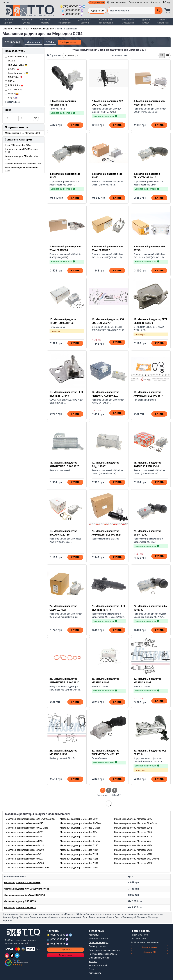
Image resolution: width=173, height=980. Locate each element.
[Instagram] (7, 955)
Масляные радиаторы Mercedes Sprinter (80, 841)
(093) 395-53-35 (69, 6)
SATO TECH (13, 89)
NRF (11, 81)
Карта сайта (95, 973)
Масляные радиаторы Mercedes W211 (25, 854)
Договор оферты (97, 946)
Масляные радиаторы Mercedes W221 (25, 859)
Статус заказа (97, 2)
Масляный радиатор (22, 882)
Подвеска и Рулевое (26, 21)
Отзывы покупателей (100, 958)
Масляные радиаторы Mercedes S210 (24, 836)
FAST (10, 61)
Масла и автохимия (164, 21)
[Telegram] (17, 955)
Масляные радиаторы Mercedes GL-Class (80, 823)
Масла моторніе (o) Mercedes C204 (22, 133)
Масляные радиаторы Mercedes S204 (79, 832)
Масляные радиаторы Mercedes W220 (133, 854)
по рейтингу (71, 56)
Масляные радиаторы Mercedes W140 (79, 845)
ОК (35, 118)
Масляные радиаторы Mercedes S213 (24, 841)
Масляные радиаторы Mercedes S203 (24, 832)
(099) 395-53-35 (71, 14)
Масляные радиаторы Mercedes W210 (133, 850)
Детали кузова (147, 21)
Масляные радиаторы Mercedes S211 (79, 836)
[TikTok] (12, 955)
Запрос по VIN (150, 952)
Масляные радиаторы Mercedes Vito (133, 841)
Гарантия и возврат (138, 2)
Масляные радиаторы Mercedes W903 (25, 863)
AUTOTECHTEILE (16, 56)
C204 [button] (50, 42)
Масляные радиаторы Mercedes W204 (79, 850)
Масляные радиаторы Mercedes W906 (133, 863)
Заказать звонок (150, 947)
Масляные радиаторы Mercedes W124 (25, 845)
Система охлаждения (65, 21)
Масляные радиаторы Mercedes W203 (25, 850)
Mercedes (17, 29)
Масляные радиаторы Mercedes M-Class (80, 828)
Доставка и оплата (117, 2)
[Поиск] (159, 11)
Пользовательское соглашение (105, 950)
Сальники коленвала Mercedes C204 (23, 163)
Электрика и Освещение (129, 21)
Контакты (155, 2)
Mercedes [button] (33, 42)
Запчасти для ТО (8, 21)
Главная (6, 29)
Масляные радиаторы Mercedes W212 (79, 854)
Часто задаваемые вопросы (103, 954)
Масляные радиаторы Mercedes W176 (133, 845)
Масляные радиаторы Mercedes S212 (133, 836)
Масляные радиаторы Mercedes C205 (133, 819)
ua (4, 2)
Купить (75, 125)
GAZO (12, 69)
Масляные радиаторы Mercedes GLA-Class (136, 823)
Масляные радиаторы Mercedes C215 (24, 823)
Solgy (12, 94)
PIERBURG (14, 85)
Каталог (93, 961)
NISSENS (15, 77)
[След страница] (115, 790)
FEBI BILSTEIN (18, 65)
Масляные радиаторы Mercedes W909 (79, 867)
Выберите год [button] (69, 42)
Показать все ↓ (13, 102)
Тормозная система (45, 21)
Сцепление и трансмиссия (106, 21)
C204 (27, 29)
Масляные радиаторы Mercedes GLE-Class (27, 828)
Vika (11, 98)
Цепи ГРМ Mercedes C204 (18, 145)
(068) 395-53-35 (71, 10)
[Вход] (166, 2)
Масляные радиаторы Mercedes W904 (79, 863)
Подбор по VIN (97, 11)
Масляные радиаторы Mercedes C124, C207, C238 (30, 819)
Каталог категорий (98, 965)
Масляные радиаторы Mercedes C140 (79, 819)
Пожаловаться (65, 955)
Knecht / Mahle (18, 73)
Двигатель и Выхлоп (85, 21)
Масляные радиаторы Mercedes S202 (133, 828)
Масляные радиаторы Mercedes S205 (133, 832)
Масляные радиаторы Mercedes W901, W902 (137, 859)
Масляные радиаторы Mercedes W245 (79, 859)
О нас (92, 969)
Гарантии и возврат (99, 942)
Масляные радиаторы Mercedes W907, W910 (28, 867)
